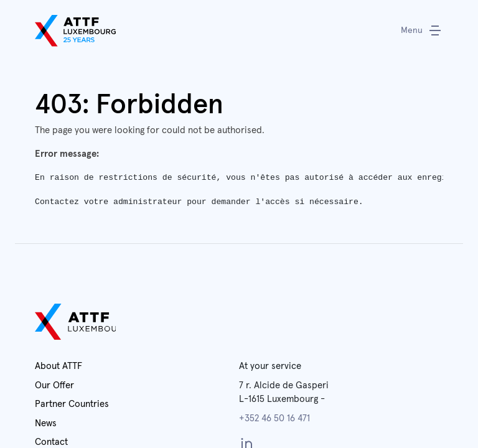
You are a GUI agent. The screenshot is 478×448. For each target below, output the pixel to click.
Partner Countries (72, 404)
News (46, 423)
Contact (51, 442)
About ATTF (59, 366)
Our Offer (54, 385)
